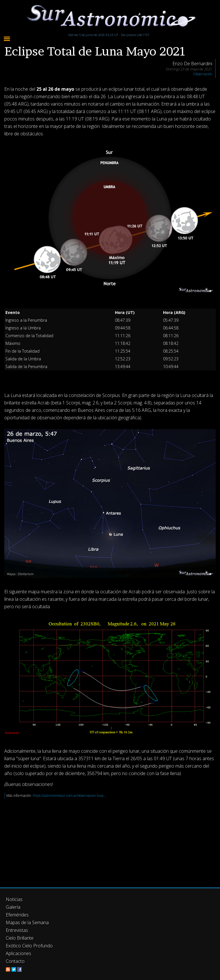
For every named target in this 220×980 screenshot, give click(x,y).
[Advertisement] (110, 839)
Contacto (15, 961)
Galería (13, 907)
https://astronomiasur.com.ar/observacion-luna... (69, 796)
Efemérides (17, 915)
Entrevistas (17, 930)
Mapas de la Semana (27, 922)
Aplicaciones (18, 953)
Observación (203, 74)
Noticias (14, 899)
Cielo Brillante (20, 938)
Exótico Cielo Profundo (29, 946)
